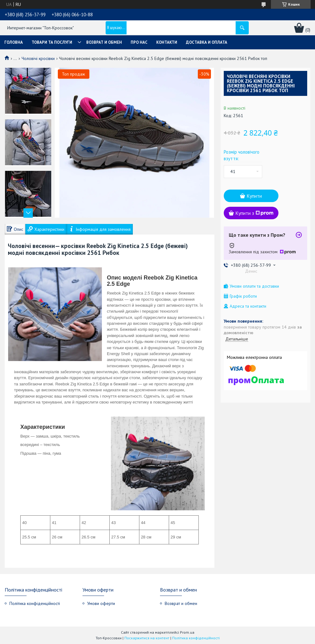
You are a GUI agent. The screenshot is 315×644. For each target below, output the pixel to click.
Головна (14, 42)
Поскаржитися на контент (147, 638)
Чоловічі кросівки (38, 58)
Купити (254, 196)
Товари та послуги (52, 42)
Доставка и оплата (207, 42)
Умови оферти (101, 603)
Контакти (167, 42)
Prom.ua (187, 632)
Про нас (139, 42)
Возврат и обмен (104, 42)
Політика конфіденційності (35, 603)
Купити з (254, 213)
